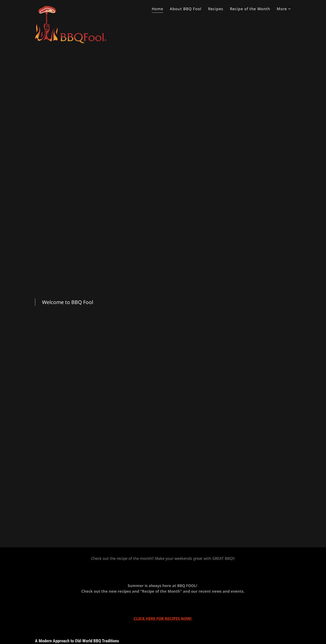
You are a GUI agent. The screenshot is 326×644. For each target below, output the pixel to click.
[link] (71, 7)
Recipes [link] (216, 9)
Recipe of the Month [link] (250, 9)
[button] (284, 9)
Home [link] (158, 9)
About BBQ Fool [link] (186, 9)
